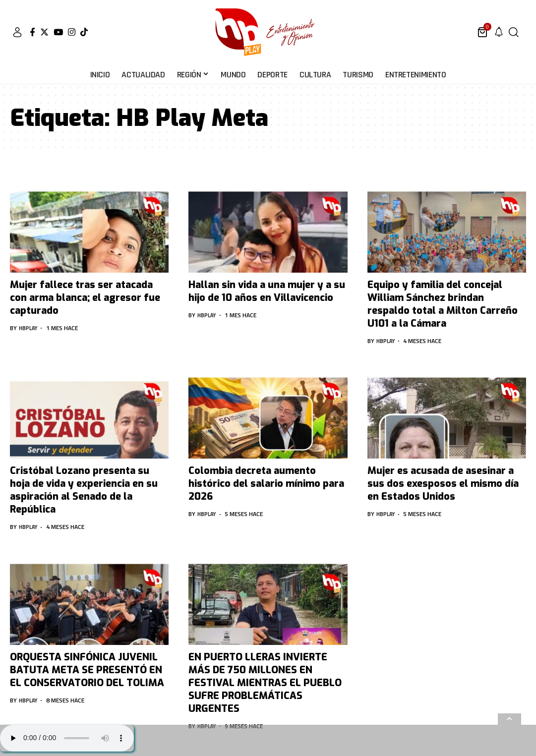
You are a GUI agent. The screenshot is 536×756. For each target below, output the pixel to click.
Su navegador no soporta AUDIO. (67, 738)
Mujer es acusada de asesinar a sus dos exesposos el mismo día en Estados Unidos (443, 484)
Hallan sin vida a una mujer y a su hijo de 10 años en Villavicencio (267, 291)
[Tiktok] (84, 32)
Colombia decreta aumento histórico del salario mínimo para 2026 (266, 484)
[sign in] (17, 32)
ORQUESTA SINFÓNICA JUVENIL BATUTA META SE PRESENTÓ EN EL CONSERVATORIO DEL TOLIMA (87, 670)
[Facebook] (32, 32)
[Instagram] (72, 32)
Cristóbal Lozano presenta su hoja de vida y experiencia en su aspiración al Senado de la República (84, 490)
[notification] (499, 32)
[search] (514, 32)
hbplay (30, 328)
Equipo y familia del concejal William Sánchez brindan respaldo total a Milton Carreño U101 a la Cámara (443, 304)
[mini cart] (483, 32)
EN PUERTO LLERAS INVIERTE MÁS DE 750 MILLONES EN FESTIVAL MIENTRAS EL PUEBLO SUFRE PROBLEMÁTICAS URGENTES (265, 683)
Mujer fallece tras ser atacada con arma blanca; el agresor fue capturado (85, 298)
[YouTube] (58, 32)
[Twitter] (44, 32)
